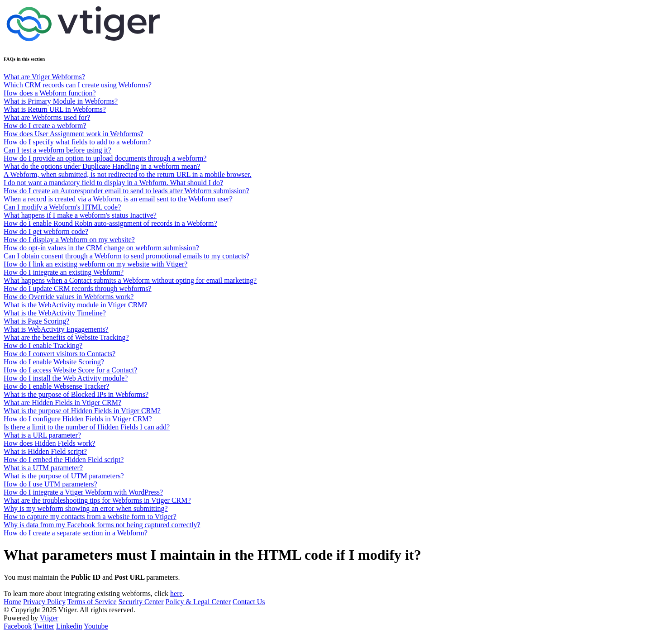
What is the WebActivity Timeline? (55, 313)
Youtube (96, 626)
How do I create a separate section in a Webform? (76, 533)
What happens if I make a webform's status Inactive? (80, 215)
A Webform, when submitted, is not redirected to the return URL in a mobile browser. (127, 174)
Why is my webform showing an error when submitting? (86, 508)
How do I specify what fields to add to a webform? (77, 142)
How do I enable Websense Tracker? (56, 386)
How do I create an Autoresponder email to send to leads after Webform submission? (126, 191)
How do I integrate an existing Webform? (64, 272)
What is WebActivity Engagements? (56, 329)
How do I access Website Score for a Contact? (70, 370)
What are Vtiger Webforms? (44, 77)
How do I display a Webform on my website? (69, 240)
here (176, 593)
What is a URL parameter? (42, 435)
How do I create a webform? (45, 126)
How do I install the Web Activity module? (66, 378)
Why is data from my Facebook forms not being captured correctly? (102, 525)
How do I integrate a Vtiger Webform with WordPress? (83, 492)
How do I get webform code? (46, 231)
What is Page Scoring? (36, 321)
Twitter (44, 626)
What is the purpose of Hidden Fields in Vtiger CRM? (82, 411)
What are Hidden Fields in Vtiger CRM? (62, 403)
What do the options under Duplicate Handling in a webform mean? (102, 166)
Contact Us (249, 602)
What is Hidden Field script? (45, 451)
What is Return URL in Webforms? (55, 109)
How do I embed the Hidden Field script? (64, 460)
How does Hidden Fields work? (50, 443)
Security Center (141, 602)
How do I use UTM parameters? (50, 484)
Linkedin (69, 626)
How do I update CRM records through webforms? (78, 288)
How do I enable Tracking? (43, 346)
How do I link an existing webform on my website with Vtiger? (95, 264)
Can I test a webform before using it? (57, 150)
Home (12, 602)
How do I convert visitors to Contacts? (60, 354)
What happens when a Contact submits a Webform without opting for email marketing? (130, 280)
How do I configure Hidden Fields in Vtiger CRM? (78, 419)
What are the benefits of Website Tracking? (66, 337)
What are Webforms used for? (47, 117)
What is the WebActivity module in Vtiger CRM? (76, 305)
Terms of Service (92, 602)
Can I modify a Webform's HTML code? (62, 207)
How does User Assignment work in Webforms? (74, 134)
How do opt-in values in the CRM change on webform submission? (101, 248)
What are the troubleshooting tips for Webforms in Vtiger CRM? (97, 500)
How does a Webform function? (50, 93)
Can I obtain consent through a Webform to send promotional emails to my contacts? (126, 256)
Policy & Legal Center (198, 602)
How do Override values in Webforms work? (69, 297)
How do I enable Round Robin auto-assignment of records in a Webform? (110, 223)
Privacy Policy (44, 602)
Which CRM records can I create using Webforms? (78, 85)
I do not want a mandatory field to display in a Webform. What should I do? (113, 183)
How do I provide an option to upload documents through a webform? (105, 158)
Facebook (18, 626)
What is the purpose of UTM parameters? (64, 476)
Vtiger (49, 618)
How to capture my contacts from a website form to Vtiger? (90, 517)
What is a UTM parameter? (43, 468)
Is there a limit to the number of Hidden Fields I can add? (87, 427)
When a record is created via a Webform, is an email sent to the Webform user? (118, 199)
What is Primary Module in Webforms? (61, 101)
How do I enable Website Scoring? (54, 362)
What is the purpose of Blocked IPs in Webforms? (76, 394)
